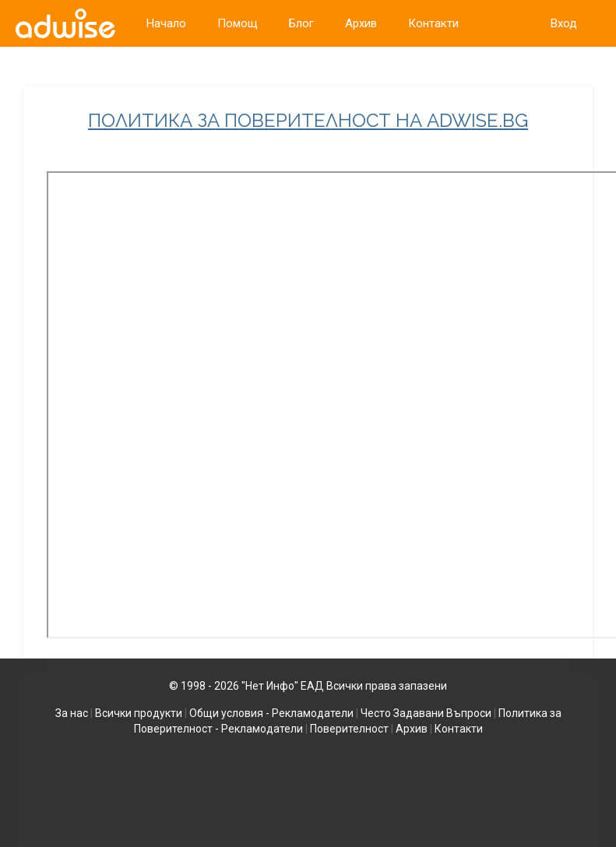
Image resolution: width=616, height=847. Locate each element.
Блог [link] (301, 23)
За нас (72, 713)
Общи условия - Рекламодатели (271, 713)
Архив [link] (361, 23)
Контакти (459, 729)
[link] (65, 23)
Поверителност (349, 729)
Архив (412, 729)
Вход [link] (564, 23)
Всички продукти (139, 713)
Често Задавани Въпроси (426, 713)
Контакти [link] (433, 23)
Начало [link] (166, 23)
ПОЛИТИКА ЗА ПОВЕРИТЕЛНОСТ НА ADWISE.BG (308, 121)
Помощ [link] (238, 23)
